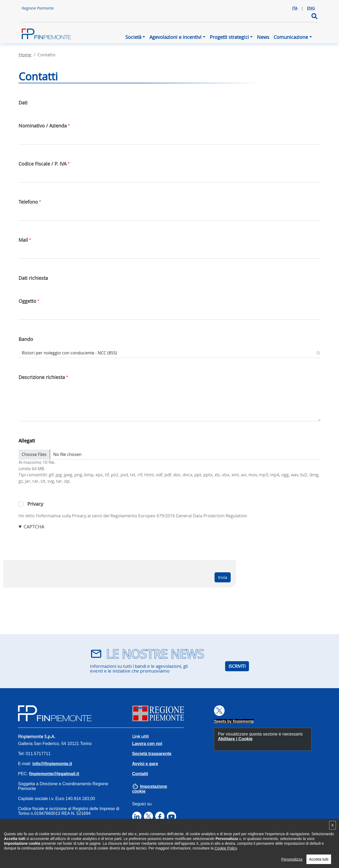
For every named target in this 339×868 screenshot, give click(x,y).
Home (25, 55)
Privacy (35, 504)
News (263, 37)
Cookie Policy (226, 855)
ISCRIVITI (237, 666)
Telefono (28, 202)
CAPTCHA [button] (34, 527)
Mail (23, 240)
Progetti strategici (229, 37)
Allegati (27, 441)
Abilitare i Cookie (235, 739)
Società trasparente (152, 754)
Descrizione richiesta (42, 377)
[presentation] (59, 541)
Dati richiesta (33, 278)
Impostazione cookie (150, 789)
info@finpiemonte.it (52, 764)
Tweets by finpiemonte (234, 721)
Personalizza (292, 866)
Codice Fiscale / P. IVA (43, 164)
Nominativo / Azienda (43, 126)
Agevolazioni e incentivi (175, 37)
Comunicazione (291, 37)
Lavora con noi (147, 744)
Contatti (140, 774)
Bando (26, 339)
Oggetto (27, 301)
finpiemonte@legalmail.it (54, 774)
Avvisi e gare (145, 764)
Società (133, 37)
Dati (23, 103)
